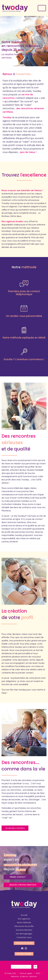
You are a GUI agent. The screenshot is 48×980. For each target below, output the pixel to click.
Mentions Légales (26, 973)
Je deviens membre (15, 828)
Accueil (24, 915)
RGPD (38, 973)
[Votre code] (21, 967)
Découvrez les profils (24, 926)
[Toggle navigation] (42, 8)
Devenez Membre (24, 930)
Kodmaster (33, 976)
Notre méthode (24, 922)
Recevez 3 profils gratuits (23, 885)
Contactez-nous (24, 937)
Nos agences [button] (24, 919)
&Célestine (24, 976)
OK (35, 967)
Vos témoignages (24, 934)
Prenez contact (18, 877)
